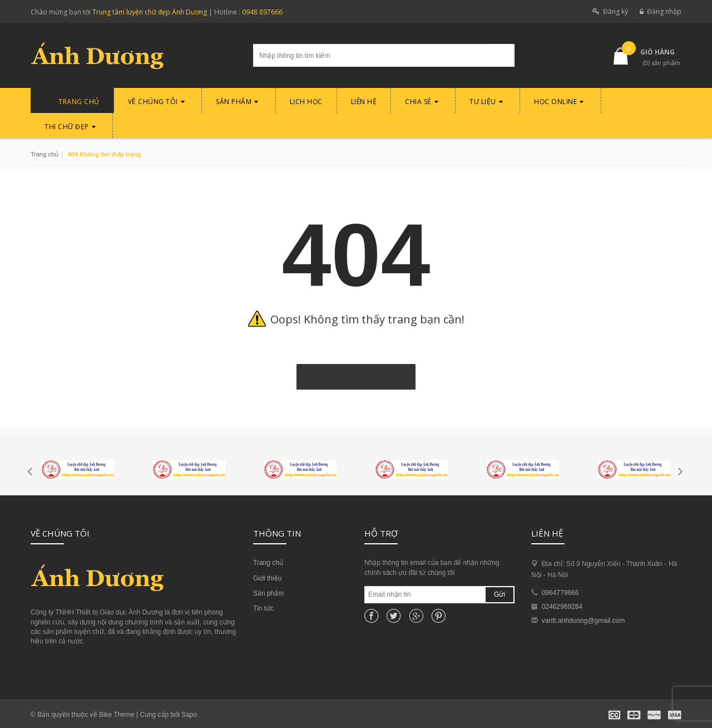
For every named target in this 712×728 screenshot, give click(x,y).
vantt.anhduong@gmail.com (584, 621)
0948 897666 (262, 12)
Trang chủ (268, 563)
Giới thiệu (267, 578)
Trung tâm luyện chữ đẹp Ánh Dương (150, 12)
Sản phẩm (268, 593)
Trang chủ (44, 154)
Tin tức (263, 608)
